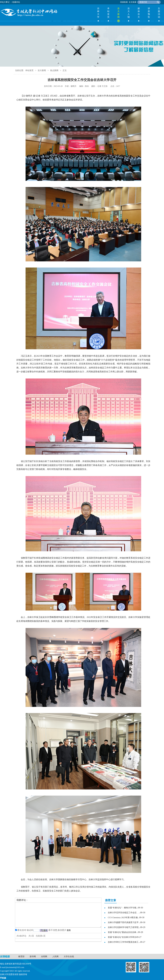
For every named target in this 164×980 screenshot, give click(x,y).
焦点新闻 (54, 70)
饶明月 (74, 86)
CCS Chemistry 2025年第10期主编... (124, 917)
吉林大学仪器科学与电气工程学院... (124, 927)
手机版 (3, 978)
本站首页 (108, 13)
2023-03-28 (58, 86)
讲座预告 (149, 13)
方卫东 (105, 86)
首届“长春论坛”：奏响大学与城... (123, 908)
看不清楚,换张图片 (57, 930)
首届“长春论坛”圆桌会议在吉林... (123, 932)
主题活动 (159, 13)
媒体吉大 (139, 13)
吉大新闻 (118, 13)
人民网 (55, 957)
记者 (99, 86)
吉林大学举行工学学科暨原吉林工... (124, 942)
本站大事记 (5, 2)
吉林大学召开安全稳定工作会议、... (124, 913)
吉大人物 (129, 13)
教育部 (21, 957)
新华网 (33, 957)
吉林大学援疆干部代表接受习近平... (124, 922)
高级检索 (124, 2)
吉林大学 (98, 13)
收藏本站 (16, 2)
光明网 (44, 957)
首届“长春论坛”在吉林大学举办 (122, 937)
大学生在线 (69, 957)
